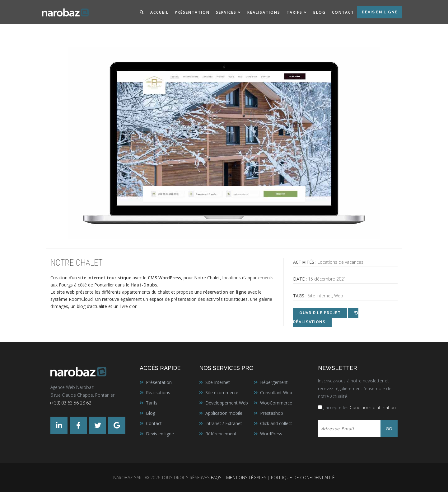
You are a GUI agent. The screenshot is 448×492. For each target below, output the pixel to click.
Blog (320, 12)
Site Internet (218, 382)
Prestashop (272, 413)
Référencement (221, 434)
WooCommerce (276, 403)
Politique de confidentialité (303, 478)
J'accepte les (360, 407)
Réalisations (264, 12)
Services (226, 12)
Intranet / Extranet (224, 423)
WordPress (170, 278)
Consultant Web (276, 393)
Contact (343, 12)
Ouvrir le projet (320, 313)
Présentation (192, 12)
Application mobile (224, 413)
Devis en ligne (380, 12)
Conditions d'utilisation (373, 407)
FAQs (216, 478)
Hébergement (274, 382)
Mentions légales (246, 478)
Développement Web (227, 403)
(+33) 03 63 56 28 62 (71, 403)
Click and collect (276, 423)
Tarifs (294, 12)
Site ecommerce (222, 393)
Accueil (159, 12)
